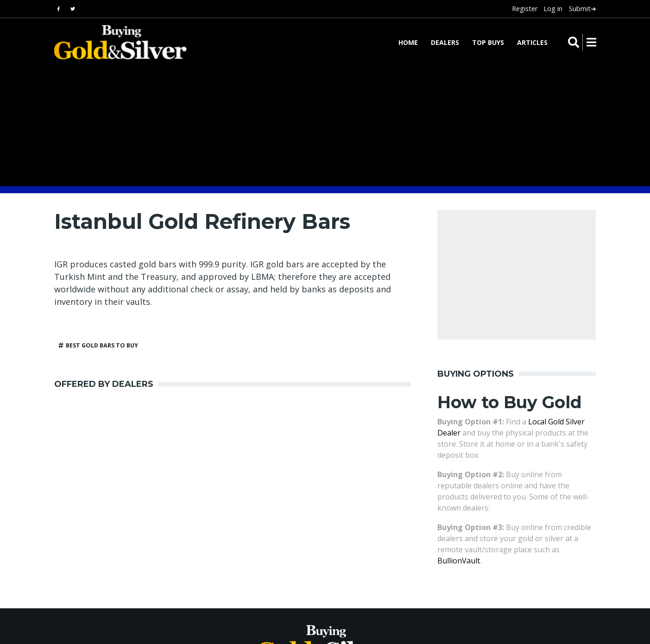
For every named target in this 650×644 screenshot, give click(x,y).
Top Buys (488, 42)
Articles (532, 42)
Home (408, 42)
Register (525, 9)
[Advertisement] (223, 477)
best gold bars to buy (102, 345)
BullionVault (459, 561)
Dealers (445, 42)
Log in (553, 9)
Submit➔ (583, 9)
